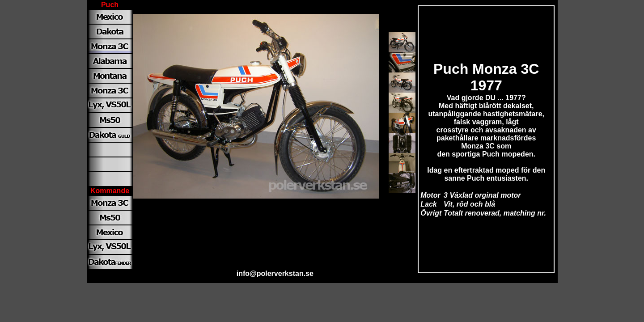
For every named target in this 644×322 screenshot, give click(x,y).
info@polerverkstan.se (275, 273)
